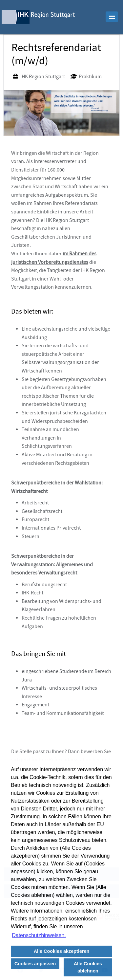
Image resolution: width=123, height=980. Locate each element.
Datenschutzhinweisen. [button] (39, 935)
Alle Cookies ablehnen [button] (88, 967)
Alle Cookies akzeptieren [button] (62, 951)
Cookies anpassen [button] (35, 964)
